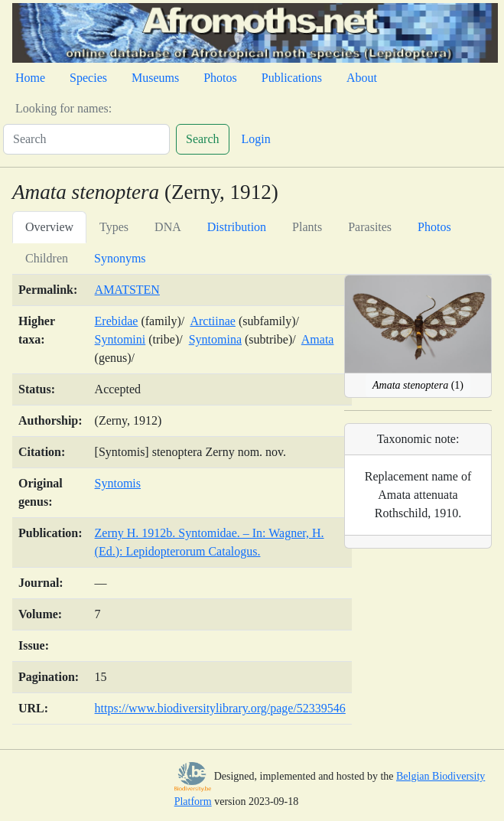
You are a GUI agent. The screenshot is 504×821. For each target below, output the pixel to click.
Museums (155, 78)
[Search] (86, 139)
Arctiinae (213, 321)
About (362, 78)
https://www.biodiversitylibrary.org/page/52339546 (220, 708)
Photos (220, 78)
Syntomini (120, 339)
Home (30, 78)
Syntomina (215, 339)
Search (203, 139)
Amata (318, 339)
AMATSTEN (127, 290)
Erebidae (117, 321)
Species (88, 78)
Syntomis (118, 483)
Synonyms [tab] (120, 258)
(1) (418, 385)
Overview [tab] (49, 227)
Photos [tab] (434, 227)
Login (256, 139)
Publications (292, 78)
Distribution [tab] (237, 227)
